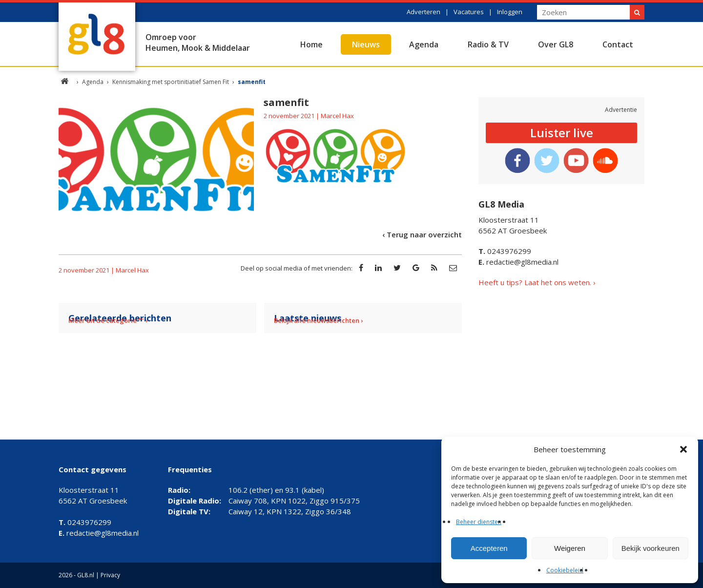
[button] (683, 449)
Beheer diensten (479, 522)
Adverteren (424, 12)
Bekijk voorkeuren (651, 548)
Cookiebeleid (565, 570)
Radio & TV (488, 44)
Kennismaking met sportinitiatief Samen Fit (171, 82)
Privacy (110, 575)
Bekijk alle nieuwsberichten (317, 320)
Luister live (562, 133)
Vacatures (469, 12)
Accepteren (489, 548)
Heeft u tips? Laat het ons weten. (535, 282)
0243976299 (505, 251)
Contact (618, 44)
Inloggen (510, 12)
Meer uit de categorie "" (106, 320)
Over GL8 (556, 44)
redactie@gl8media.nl (518, 262)
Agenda (424, 44)
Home (311, 44)
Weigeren (570, 548)
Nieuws (366, 44)
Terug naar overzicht (424, 234)
